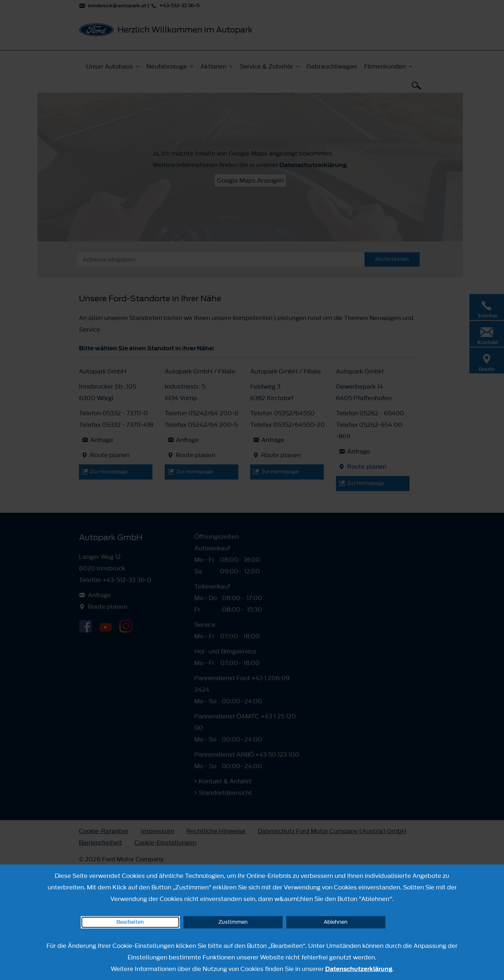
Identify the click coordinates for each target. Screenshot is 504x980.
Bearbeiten (130, 922)
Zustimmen (233, 922)
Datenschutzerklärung (359, 969)
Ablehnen (336, 922)
